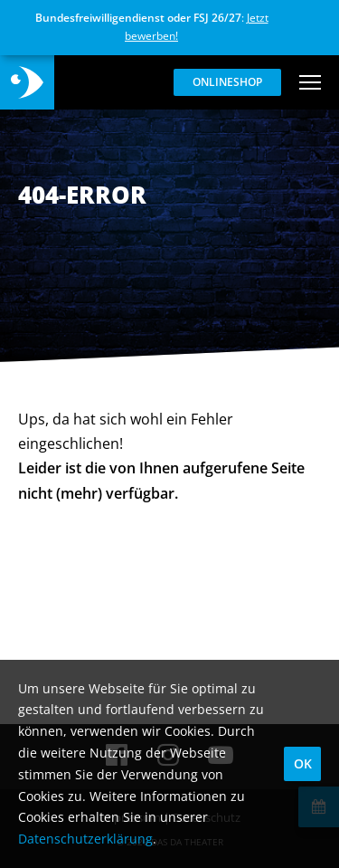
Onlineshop (227, 82)
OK (303, 763)
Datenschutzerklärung (85, 839)
